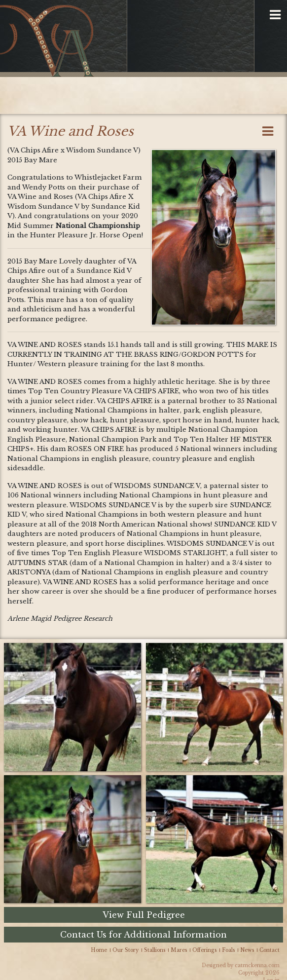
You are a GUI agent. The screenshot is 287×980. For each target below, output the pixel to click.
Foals (228, 950)
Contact (269, 950)
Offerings (204, 950)
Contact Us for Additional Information (143, 935)
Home (99, 950)
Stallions (155, 950)
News (247, 950)
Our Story (126, 950)
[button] (275, 15)
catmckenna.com (257, 965)
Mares (179, 950)
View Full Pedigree (144, 915)
